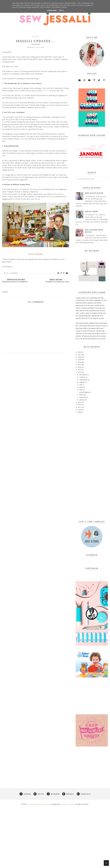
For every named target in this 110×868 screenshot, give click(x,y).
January (82, 400)
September (84, 380)
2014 (80, 372)
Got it (61, 11)
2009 (80, 412)
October (82, 377)
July (81, 385)
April (81, 390)
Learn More (52, 11)
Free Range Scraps (94, 193)
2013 (80, 402)
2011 (80, 407)
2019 (80, 360)
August (82, 382)
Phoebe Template (45, 865)
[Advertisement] (92, 826)
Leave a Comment (11, 273)
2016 (80, 367)
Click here (46, 91)
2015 (80, 370)
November (83, 375)
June (81, 387)
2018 (80, 362)
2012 (80, 405)
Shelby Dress (91, 212)
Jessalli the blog (32, 865)
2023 (80, 352)
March (82, 395)
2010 (80, 410)
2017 (80, 365)
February (83, 397)
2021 (80, 355)
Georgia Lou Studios (68, 865)
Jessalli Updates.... (86, 392)
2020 (80, 357)
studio (36, 36)
